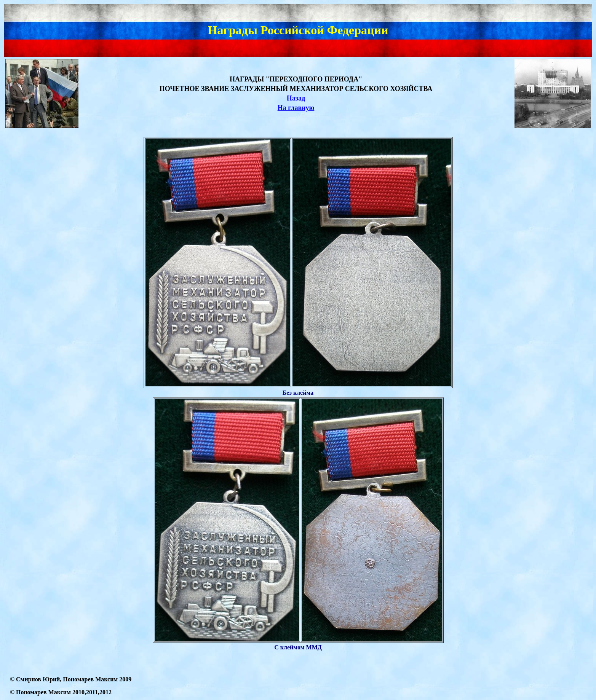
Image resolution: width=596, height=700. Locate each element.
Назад (296, 98)
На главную (296, 108)
